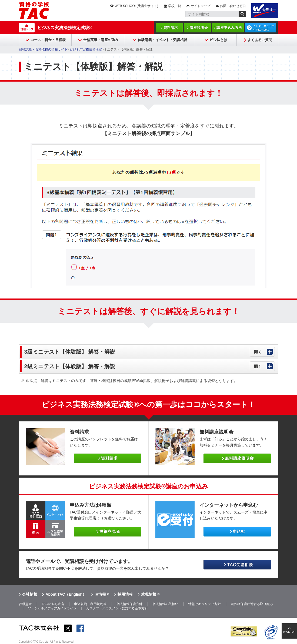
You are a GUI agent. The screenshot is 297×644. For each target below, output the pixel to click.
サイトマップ (201, 6)
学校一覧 (175, 6)
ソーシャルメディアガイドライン (52, 608)
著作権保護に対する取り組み (252, 604)
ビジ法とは (218, 40)
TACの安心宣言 (53, 604)
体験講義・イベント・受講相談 (162, 40)
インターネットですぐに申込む (263, 28)
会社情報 (30, 594)
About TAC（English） (66, 594)
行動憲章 (25, 604)
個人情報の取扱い (165, 604)
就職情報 (149, 594)
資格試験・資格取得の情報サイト (43, 49)
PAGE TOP (289, 632)
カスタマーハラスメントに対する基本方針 (117, 608)
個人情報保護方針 (129, 604)
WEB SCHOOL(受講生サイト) (136, 6)
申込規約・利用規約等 (90, 604)
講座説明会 (199, 28)
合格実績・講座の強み (101, 40)
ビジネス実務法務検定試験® (65, 28)
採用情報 (125, 594)
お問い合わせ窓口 (233, 6)
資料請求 (171, 28)
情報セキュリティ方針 (205, 604)
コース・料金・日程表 (48, 40)
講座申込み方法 (229, 28)
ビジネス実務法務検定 (86, 49)
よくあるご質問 (260, 40)
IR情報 (100, 594)
